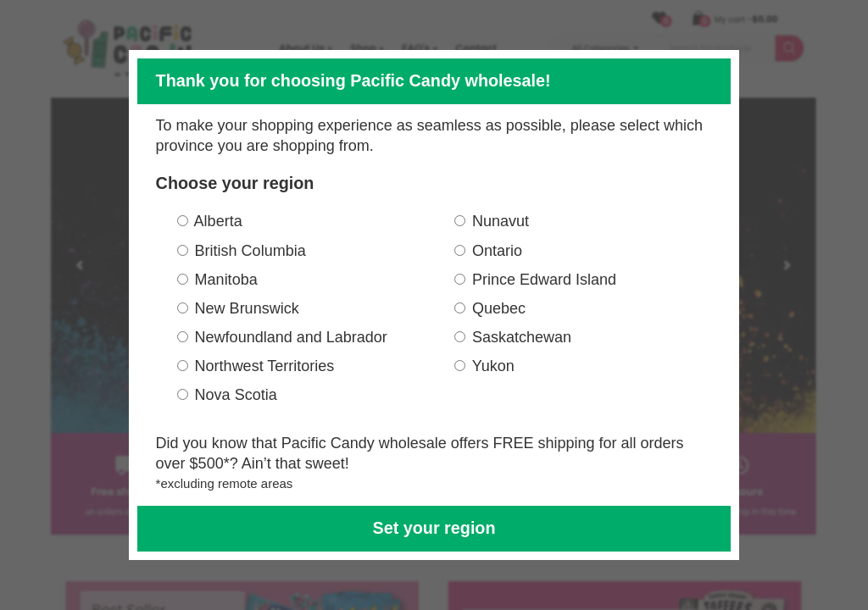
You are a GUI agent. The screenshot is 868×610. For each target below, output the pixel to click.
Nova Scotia (236, 395)
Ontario (497, 251)
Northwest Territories (265, 366)
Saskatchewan (522, 337)
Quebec (499, 308)
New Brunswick (247, 308)
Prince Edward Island (544, 280)
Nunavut (501, 221)
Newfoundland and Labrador (291, 337)
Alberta (218, 221)
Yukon (493, 366)
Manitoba (226, 280)
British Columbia (250, 251)
